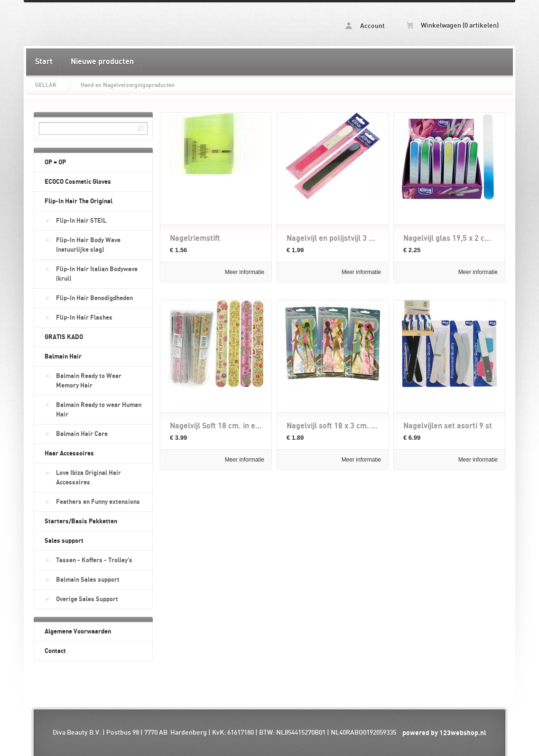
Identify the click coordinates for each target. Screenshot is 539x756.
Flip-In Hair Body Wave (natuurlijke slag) (88, 245)
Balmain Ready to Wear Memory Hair (89, 381)
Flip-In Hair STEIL (81, 221)
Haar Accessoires (69, 454)
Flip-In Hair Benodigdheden (94, 298)
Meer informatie (245, 272)
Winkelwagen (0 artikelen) (453, 26)
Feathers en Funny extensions (98, 502)
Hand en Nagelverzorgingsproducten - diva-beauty (148, 24)
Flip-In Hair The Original (79, 201)
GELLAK (46, 85)
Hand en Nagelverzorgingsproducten (128, 85)
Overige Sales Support (87, 599)
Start (44, 62)
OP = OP (55, 162)
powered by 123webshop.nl (444, 733)
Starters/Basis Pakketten (81, 521)
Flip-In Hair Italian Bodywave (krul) (97, 274)
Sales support (64, 541)
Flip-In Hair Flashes (84, 318)
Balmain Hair (63, 357)
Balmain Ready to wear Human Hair (99, 410)
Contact (55, 651)
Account (365, 26)
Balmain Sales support (88, 580)
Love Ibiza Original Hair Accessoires (88, 478)
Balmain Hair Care (82, 434)
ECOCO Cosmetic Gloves (78, 182)
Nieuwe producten (102, 62)
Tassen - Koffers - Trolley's (94, 560)
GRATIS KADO (64, 337)
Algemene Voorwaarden (78, 632)
